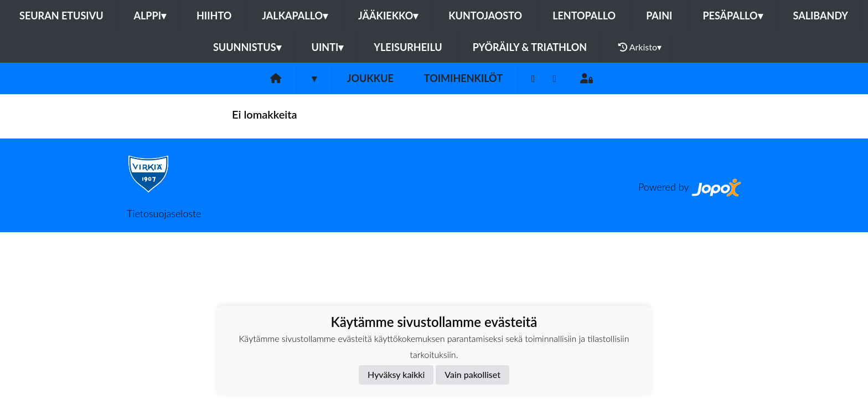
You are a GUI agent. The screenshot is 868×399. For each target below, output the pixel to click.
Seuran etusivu (61, 16)
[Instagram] (555, 78)
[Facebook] (533, 78)
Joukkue (370, 78)
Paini (659, 16)
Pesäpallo (732, 16)
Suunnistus (247, 47)
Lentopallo (584, 16)
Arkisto (640, 47)
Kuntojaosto (485, 16)
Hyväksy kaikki (396, 374)
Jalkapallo (295, 16)
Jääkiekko (388, 16)
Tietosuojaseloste (164, 213)
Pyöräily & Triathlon (530, 47)
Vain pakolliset (472, 374)
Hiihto (214, 16)
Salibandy (821, 16)
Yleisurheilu (408, 47)
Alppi (150, 16)
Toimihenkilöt (463, 78)
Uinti (328, 47)
